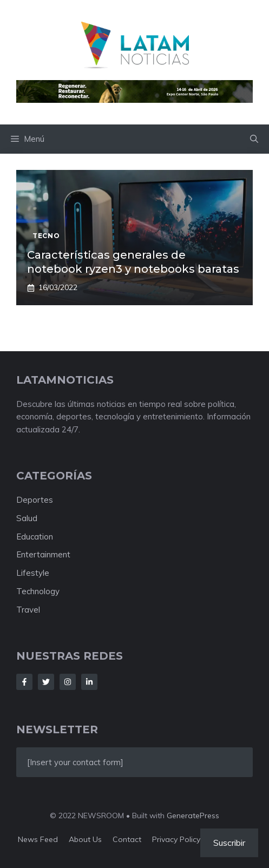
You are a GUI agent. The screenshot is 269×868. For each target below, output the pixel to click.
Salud (27, 518)
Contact (127, 839)
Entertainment (43, 554)
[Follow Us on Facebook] (24, 682)
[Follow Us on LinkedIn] (89, 682)
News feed (38, 839)
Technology (38, 591)
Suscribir (229, 843)
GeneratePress (193, 816)
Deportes (35, 500)
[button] (254, 139)
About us (85, 839)
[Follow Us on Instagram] (68, 682)
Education (35, 537)
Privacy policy (176, 839)
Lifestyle (33, 573)
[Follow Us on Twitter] (46, 682)
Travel (28, 610)
